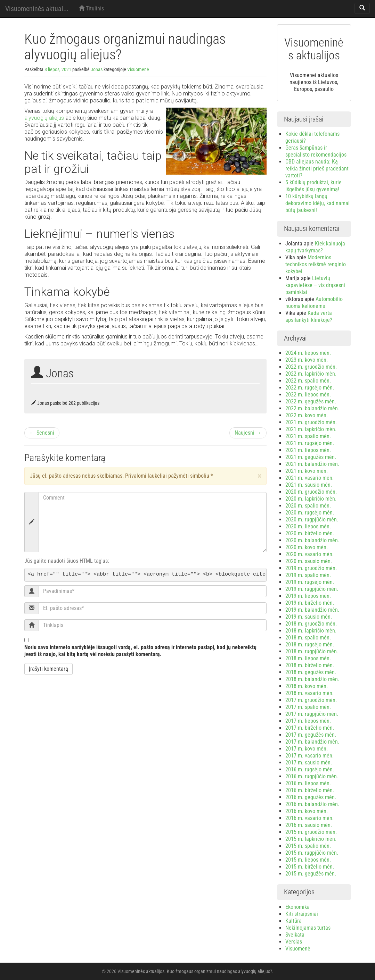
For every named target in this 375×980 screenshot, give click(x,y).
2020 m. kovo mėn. (307, 547)
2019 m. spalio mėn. (308, 575)
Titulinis (91, 9)
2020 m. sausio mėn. (309, 561)
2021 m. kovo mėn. (307, 471)
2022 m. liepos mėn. (308, 395)
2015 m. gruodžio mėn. (311, 832)
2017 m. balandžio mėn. (312, 742)
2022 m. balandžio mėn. (312, 408)
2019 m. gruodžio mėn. (311, 568)
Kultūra (294, 921)
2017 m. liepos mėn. (308, 721)
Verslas (294, 942)
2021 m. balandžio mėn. (312, 464)
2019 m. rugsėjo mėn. (310, 582)
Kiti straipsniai (302, 914)
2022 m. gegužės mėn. (311, 401)
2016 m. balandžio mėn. (312, 804)
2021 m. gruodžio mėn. (311, 422)
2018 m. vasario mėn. (309, 693)
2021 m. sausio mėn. (309, 485)
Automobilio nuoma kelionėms (314, 303)
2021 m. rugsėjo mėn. (310, 443)
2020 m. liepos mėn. (308, 526)
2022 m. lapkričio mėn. (311, 374)
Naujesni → (248, 433)
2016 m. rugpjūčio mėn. (312, 776)
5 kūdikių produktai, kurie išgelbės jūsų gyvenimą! (313, 186)
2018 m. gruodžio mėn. (311, 624)
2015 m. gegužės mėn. (311, 874)
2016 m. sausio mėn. (309, 825)
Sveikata (295, 935)
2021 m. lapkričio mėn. (311, 429)
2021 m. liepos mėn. (308, 450)
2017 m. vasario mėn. (309, 756)
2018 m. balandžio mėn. (312, 679)
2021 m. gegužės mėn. (311, 457)
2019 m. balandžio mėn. (312, 610)
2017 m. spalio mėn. (308, 707)
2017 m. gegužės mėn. (311, 735)
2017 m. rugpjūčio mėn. (312, 714)
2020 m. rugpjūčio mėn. (312, 520)
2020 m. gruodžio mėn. (311, 492)
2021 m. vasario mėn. (309, 478)
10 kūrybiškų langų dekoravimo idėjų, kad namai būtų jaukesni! (317, 203)
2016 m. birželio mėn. (310, 790)
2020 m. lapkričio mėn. (311, 499)
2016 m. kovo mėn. (307, 811)
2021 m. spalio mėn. (308, 436)
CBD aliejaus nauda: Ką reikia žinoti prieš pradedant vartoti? (317, 169)
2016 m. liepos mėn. (308, 783)
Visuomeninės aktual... (37, 9)
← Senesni (42, 433)
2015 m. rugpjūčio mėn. (312, 853)
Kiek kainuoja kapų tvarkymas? (315, 247)
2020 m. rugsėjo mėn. (310, 513)
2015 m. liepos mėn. (308, 860)
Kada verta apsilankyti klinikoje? (309, 316)
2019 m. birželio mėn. (310, 603)
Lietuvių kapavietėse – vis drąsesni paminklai (315, 285)
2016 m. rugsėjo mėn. (310, 769)
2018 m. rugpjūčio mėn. (312, 651)
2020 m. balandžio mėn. (312, 540)
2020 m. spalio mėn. (308, 506)
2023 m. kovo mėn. (307, 360)
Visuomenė (138, 69)
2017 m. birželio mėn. (310, 728)
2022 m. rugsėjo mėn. (310, 388)
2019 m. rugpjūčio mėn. (312, 589)
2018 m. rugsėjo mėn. (310, 644)
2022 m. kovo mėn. (307, 415)
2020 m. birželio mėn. (310, 533)
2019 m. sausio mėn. (309, 617)
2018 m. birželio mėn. (310, 665)
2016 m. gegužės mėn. (311, 797)
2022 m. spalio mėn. (308, 381)
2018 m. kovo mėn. (307, 686)
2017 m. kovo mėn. (307, 749)
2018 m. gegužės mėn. (311, 672)
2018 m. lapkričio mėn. (311, 631)
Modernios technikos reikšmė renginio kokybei (316, 264)
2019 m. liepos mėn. (308, 596)
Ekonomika (297, 907)
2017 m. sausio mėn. (309, 763)
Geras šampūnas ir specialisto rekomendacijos (316, 151)
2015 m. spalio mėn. (308, 846)
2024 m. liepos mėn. (308, 353)
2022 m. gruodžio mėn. (311, 367)
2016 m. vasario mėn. (309, 818)
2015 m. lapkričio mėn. (311, 839)
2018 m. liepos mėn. (308, 658)
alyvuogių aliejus (44, 118)
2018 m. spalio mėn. (308, 638)
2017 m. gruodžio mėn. (311, 700)
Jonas (97, 69)
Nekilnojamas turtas (308, 928)
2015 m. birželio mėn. (310, 867)
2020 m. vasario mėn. (309, 554)
